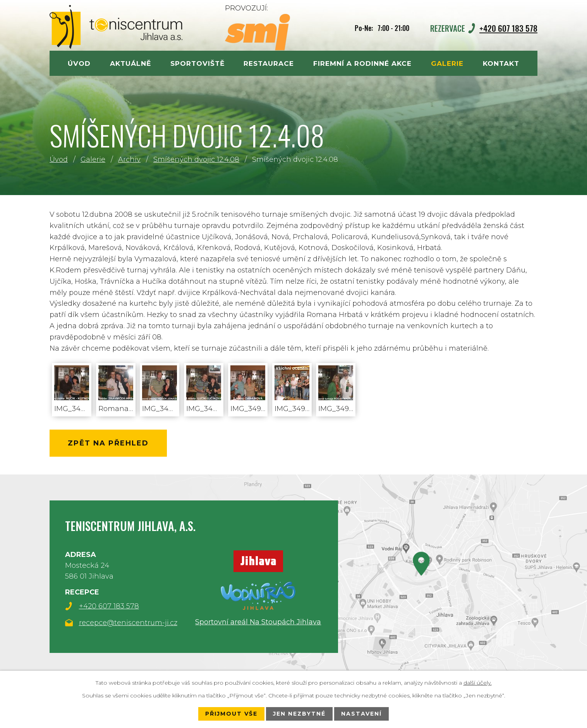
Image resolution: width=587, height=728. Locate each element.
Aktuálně (130, 63)
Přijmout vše (231, 714)
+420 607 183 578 (508, 28)
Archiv (129, 159)
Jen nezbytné (299, 714)
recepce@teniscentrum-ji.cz (128, 623)
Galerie (93, 159)
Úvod (59, 159)
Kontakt (501, 63)
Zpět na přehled (108, 443)
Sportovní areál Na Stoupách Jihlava (258, 622)
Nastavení (361, 714)
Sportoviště (197, 63)
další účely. (478, 683)
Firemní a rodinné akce (362, 63)
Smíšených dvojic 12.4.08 (196, 159)
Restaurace (269, 63)
